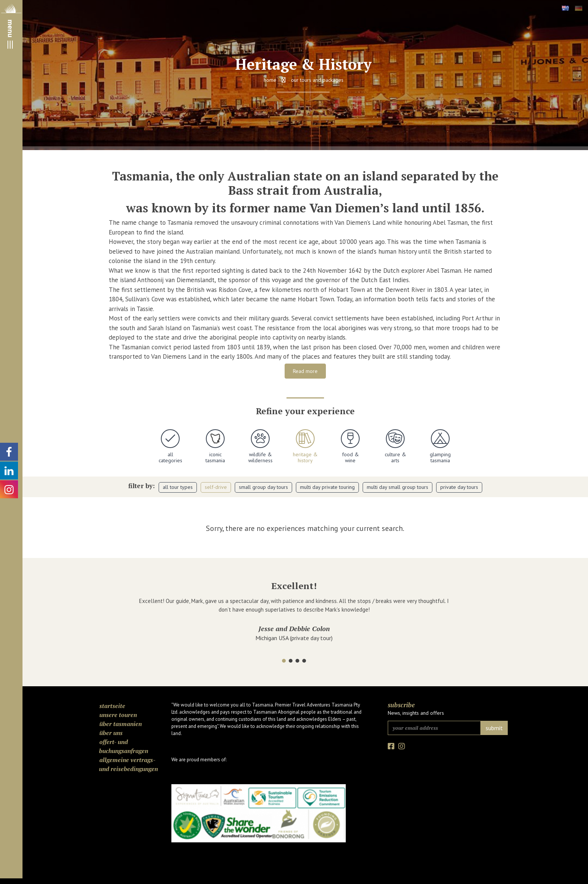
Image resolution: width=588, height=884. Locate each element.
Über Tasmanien (121, 724)
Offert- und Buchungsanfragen (124, 746)
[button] (284, 661)
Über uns (111, 733)
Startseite (112, 706)
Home (270, 80)
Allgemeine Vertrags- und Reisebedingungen (128, 764)
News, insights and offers (416, 713)
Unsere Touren (118, 715)
